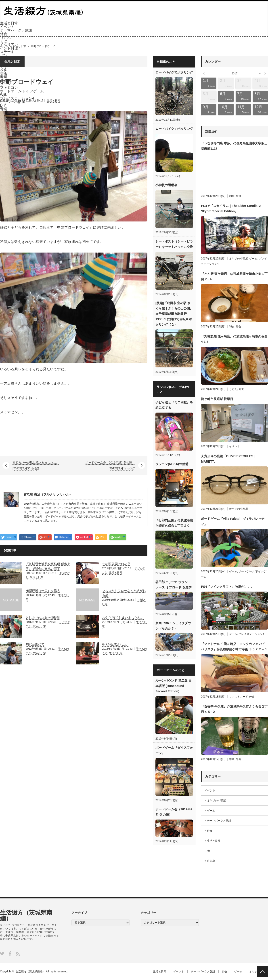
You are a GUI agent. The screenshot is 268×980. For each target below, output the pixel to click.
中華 (232, 759)
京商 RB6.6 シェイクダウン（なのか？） (173, 626)
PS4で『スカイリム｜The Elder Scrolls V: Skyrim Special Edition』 (231, 209)
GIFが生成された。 (116, 644)
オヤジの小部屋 (239, 259)
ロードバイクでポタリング (174, 72)
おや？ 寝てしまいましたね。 (123, 618)
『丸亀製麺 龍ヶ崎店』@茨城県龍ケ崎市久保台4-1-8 (234, 339)
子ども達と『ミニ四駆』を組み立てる (174, 405)
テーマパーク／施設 (16, 30)
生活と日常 (9, 23)
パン (4, 55)
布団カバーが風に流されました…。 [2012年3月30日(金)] (36, 465)
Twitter (2, 954)
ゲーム (253, 259)
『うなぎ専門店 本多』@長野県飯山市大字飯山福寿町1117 (234, 146)
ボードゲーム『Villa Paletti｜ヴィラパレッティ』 (233, 521)
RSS (18, 954)
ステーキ (7, 52)
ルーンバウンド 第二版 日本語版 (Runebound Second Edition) (174, 686)
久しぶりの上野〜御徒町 (43, 618)
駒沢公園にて (35, 644)
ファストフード (239, 697)
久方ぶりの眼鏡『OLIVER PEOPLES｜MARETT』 (229, 459)
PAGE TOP (262, 972)
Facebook (10, 954)
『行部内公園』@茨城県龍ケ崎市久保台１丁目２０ (174, 523)
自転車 (211, 861)
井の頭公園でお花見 (116, 564)
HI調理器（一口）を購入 (43, 591)
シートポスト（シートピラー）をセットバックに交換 (174, 244)
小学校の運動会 (166, 185)
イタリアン (9, 45)
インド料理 (9, 48)
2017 (235, 74)
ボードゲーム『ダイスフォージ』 (174, 750)
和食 (232, 196)
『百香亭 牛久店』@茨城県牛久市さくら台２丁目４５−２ (234, 709)
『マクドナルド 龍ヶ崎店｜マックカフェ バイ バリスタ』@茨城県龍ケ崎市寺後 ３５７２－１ (234, 647)
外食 (4, 34)
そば (4, 41)
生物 (207, 851)
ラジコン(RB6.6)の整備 (172, 464)
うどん (5, 37)
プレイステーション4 (251, 634)
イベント (7, 27)
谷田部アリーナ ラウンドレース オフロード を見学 (174, 585)
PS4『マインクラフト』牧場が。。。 (227, 587)
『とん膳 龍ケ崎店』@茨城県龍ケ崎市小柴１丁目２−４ (234, 276)
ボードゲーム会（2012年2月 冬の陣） (174, 812)
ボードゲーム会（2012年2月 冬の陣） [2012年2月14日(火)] (110, 465)
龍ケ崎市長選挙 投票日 (217, 399)
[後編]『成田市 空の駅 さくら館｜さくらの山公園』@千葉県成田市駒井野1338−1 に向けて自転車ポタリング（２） (174, 314)
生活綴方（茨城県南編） (26, 915)
